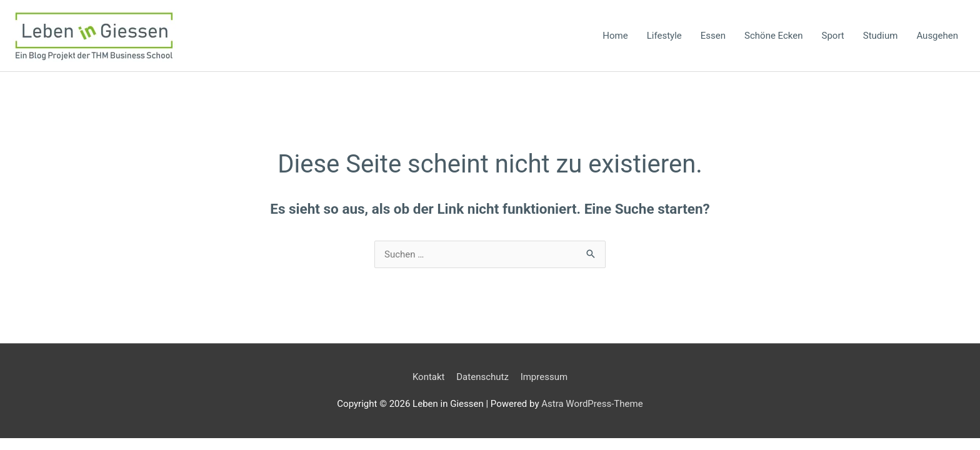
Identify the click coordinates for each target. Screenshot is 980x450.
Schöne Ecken (773, 36)
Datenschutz (482, 377)
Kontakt (429, 377)
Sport (833, 36)
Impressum (544, 377)
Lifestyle (664, 36)
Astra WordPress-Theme (592, 404)
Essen (713, 36)
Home (615, 36)
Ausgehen (937, 36)
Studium (881, 36)
